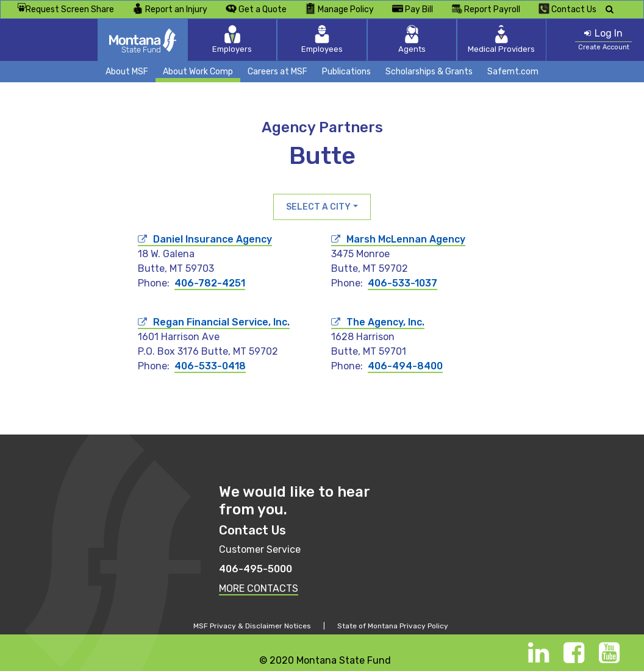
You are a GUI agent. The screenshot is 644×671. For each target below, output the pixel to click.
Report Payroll (486, 9)
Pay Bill (413, 9)
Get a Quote (256, 9)
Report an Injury (170, 9)
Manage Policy (339, 9)
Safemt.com (513, 72)
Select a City (318, 207)
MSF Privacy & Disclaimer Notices (252, 626)
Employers (243, 39)
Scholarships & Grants (429, 72)
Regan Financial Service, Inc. (221, 322)
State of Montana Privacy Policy (393, 626)
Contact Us (567, 9)
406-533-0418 (210, 366)
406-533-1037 (402, 283)
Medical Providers (481, 39)
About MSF (127, 72)
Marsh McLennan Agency (406, 239)
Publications (346, 72)
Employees (322, 39)
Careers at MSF (277, 72)
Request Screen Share (66, 9)
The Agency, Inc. (385, 322)
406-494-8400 (405, 366)
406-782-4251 (210, 283)
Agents (402, 39)
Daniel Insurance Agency (213, 239)
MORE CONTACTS (259, 588)
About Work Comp (198, 72)
